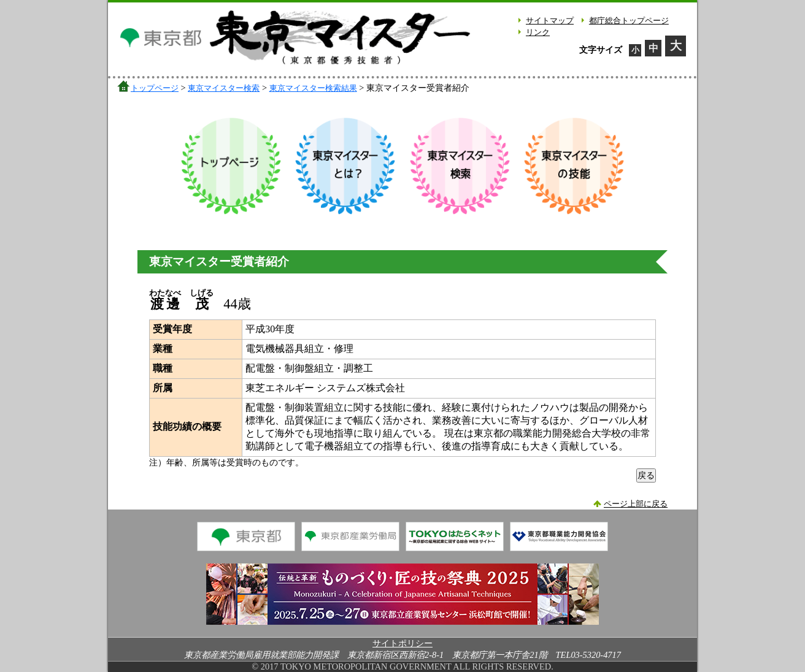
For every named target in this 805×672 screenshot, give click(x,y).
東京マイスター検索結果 (313, 88)
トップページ (155, 88)
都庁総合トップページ (629, 21)
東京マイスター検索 (224, 88)
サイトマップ (550, 21)
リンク (538, 32)
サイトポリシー (402, 643)
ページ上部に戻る (636, 504)
